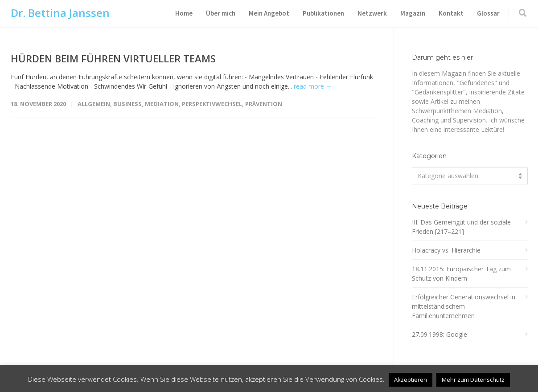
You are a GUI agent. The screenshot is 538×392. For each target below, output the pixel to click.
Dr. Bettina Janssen (60, 13)
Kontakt (451, 13)
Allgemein (94, 104)
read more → (313, 86)
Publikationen (323, 13)
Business (127, 104)
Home (184, 13)
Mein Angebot (269, 13)
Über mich (221, 13)
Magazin (413, 13)
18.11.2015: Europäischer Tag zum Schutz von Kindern (461, 274)
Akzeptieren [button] (411, 380)
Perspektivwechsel (212, 104)
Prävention (264, 104)
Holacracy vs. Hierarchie (446, 250)
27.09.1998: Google (439, 334)
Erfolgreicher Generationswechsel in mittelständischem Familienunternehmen (464, 306)
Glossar (488, 13)
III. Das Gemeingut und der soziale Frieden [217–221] (461, 227)
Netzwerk (372, 13)
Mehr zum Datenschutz (473, 380)
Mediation (162, 104)
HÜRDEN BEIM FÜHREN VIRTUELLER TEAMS (113, 58)
